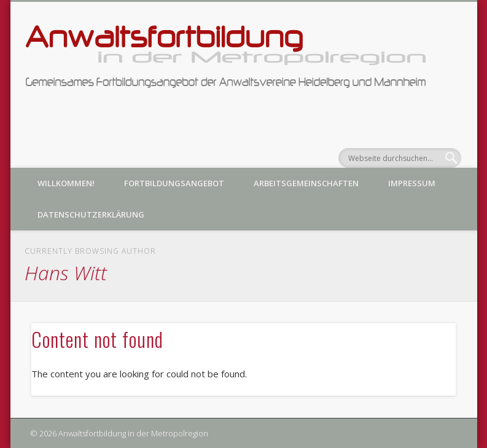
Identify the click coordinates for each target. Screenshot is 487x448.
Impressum (412, 183)
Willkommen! (66, 183)
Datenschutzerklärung (91, 214)
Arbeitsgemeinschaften (306, 183)
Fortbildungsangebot (174, 183)
